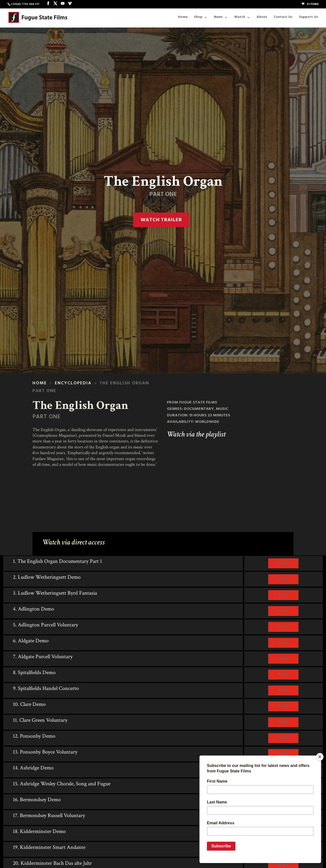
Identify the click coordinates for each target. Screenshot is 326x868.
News (218, 18)
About (262, 18)
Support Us (309, 18)
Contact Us (283, 18)
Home (183, 18)
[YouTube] (63, 4)
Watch (240, 18)
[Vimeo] (70, 4)
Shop (198, 18)
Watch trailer (161, 220)
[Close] (320, 757)
